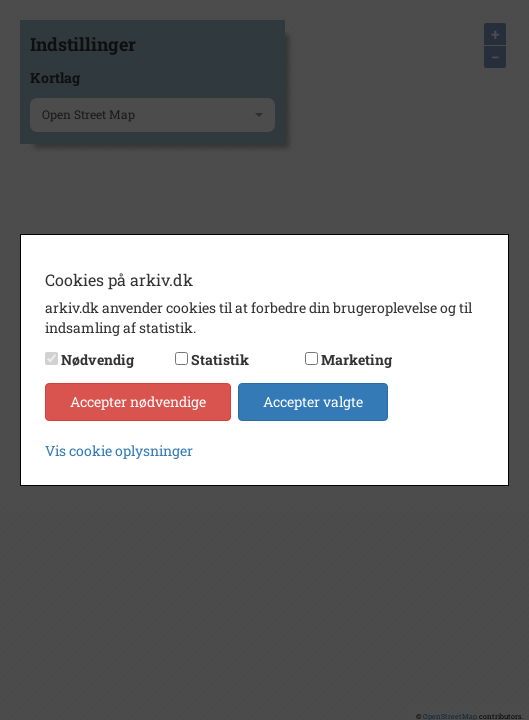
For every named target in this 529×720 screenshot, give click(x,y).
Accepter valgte (313, 401)
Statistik (220, 359)
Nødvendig (97, 359)
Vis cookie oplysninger (119, 450)
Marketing (356, 359)
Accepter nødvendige (138, 401)
